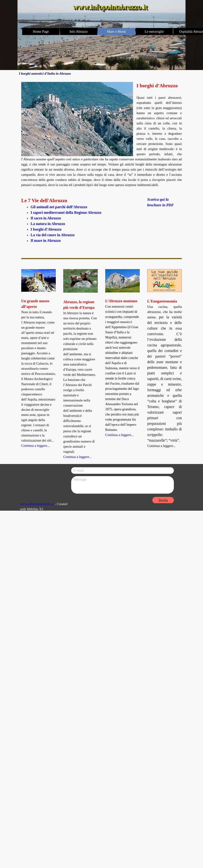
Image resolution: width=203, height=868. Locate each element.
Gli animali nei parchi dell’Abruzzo (59, 207)
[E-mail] (122, 471)
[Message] (122, 485)
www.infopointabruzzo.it (37, 504)
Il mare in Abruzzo (46, 241)
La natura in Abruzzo (48, 224)
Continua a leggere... (119, 435)
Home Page (41, 32)
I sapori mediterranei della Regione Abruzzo (66, 213)
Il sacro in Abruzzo (46, 218)
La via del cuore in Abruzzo (53, 235)
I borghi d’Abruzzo (46, 229)
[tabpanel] (101, 135)
